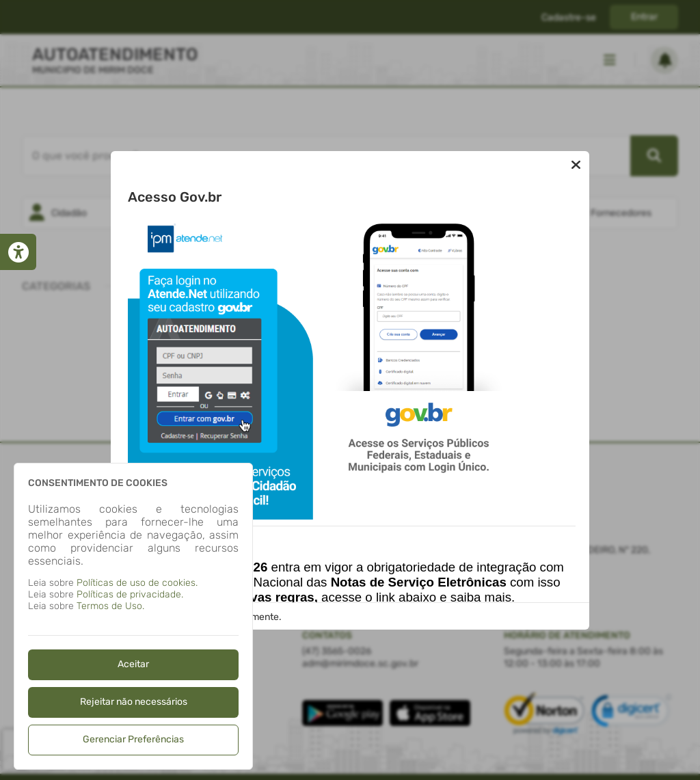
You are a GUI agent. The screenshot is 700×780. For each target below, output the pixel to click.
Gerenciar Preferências (133, 739)
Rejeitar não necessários (134, 702)
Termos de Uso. (110, 606)
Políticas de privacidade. (130, 594)
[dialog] (133, 616)
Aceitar (133, 664)
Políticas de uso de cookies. (137, 583)
